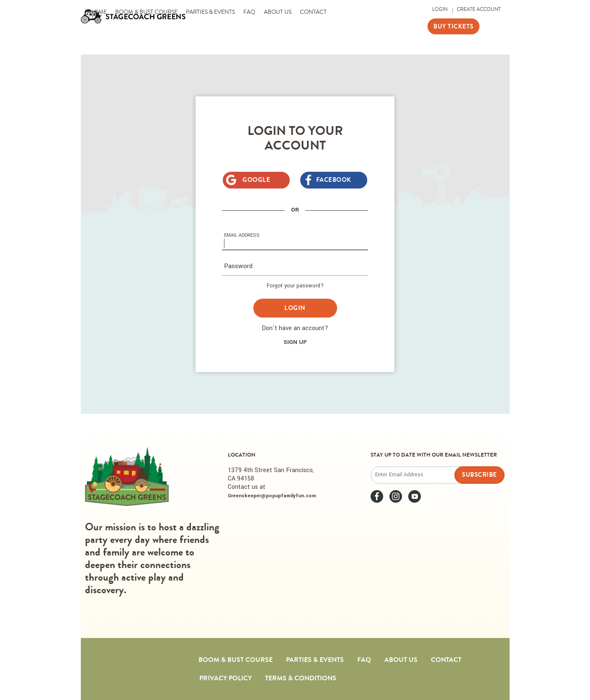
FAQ (249, 38)
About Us (278, 38)
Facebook (327, 180)
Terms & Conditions (301, 678)
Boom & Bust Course (146, 38)
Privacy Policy (225, 678)
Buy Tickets (458, 36)
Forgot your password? (295, 286)
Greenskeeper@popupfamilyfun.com (272, 496)
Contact (313, 38)
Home (98, 38)
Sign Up (295, 342)
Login (444, 19)
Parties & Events (210, 38)
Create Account (483, 19)
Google (248, 180)
